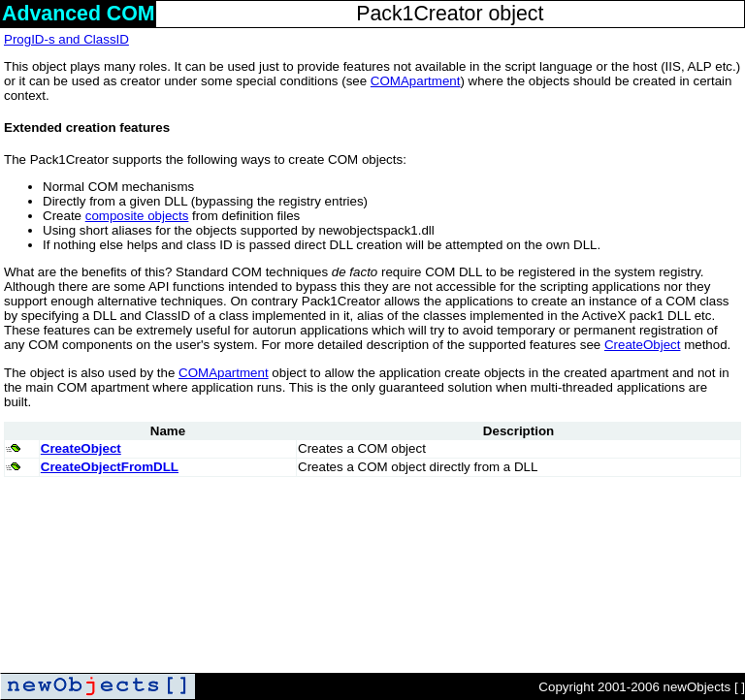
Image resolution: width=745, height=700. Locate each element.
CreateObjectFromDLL (110, 467)
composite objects (137, 216)
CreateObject (643, 345)
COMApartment (416, 81)
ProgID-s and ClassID (66, 39)
